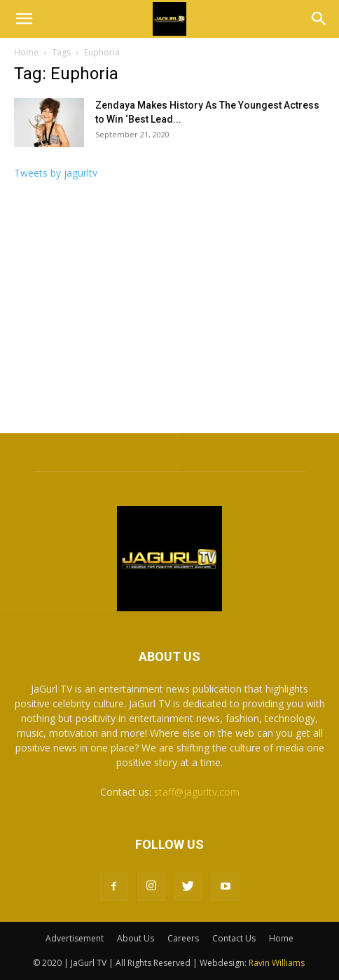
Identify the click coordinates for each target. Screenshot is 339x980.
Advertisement (75, 938)
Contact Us (234, 938)
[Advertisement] (169, 311)
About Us (136, 938)
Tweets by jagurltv (56, 173)
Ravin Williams (278, 963)
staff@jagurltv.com (197, 792)
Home (26, 52)
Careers (183, 938)
